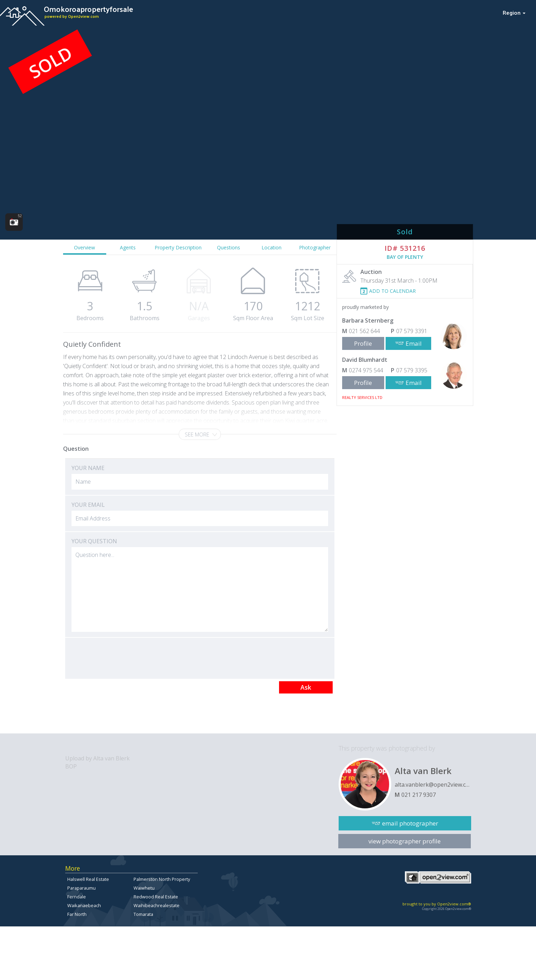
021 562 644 (364, 331)
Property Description (178, 247)
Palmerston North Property (162, 879)
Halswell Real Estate (88, 879)
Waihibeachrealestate (157, 905)
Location (272, 247)
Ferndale (77, 897)
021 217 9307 (419, 795)
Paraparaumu (82, 888)
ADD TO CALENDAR (392, 291)
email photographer (410, 823)
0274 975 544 (366, 370)
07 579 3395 (412, 370)
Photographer (315, 247)
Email (414, 343)
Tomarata (143, 914)
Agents (128, 247)
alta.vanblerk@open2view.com (433, 785)
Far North (77, 914)
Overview (84, 247)
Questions (229, 247)
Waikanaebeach (84, 905)
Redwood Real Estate (156, 897)
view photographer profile (405, 841)
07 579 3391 (412, 331)
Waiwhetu (144, 888)
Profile (363, 343)
